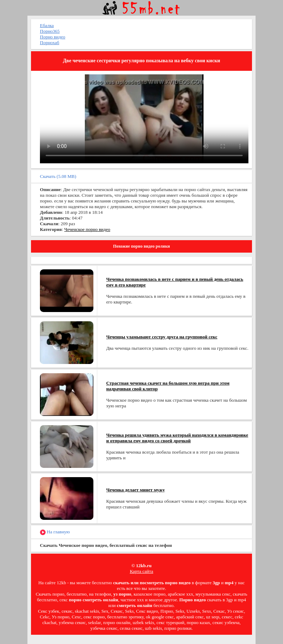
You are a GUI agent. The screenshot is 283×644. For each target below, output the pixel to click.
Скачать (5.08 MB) (58, 176)
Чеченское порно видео (87, 229)
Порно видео (53, 37)
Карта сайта (141, 571)
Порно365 (50, 31)
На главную (55, 532)
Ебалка (47, 25)
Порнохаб (50, 43)
